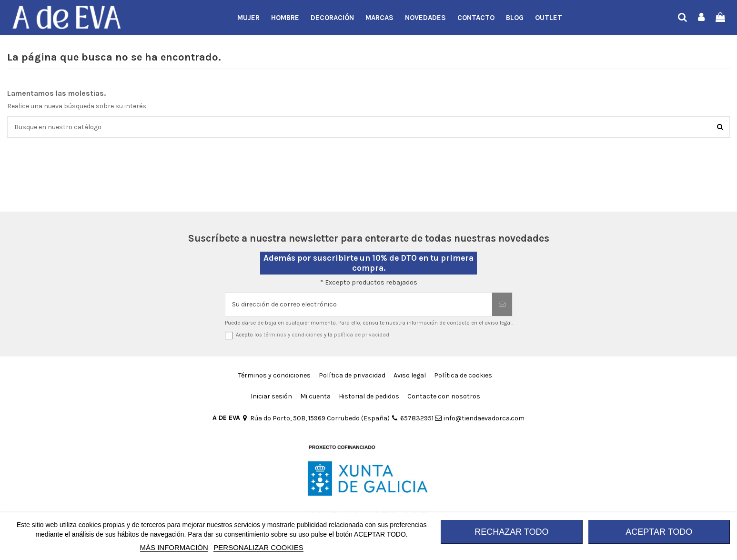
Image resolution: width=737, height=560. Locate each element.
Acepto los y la (313, 335)
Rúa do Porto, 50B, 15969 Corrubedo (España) (316, 418)
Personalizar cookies (258, 547)
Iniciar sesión (271, 396)
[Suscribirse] (502, 304)
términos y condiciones (293, 335)
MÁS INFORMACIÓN (174, 547)
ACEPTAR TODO (659, 532)
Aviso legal (410, 375)
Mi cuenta (315, 396)
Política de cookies (463, 375)
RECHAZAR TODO (511, 532)
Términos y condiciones (274, 375)
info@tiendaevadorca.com (480, 418)
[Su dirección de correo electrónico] (359, 304)
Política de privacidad (352, 375)
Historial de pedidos (369, 396)
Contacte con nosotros (444, 396)
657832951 (412, 418)
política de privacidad (362, 335)
